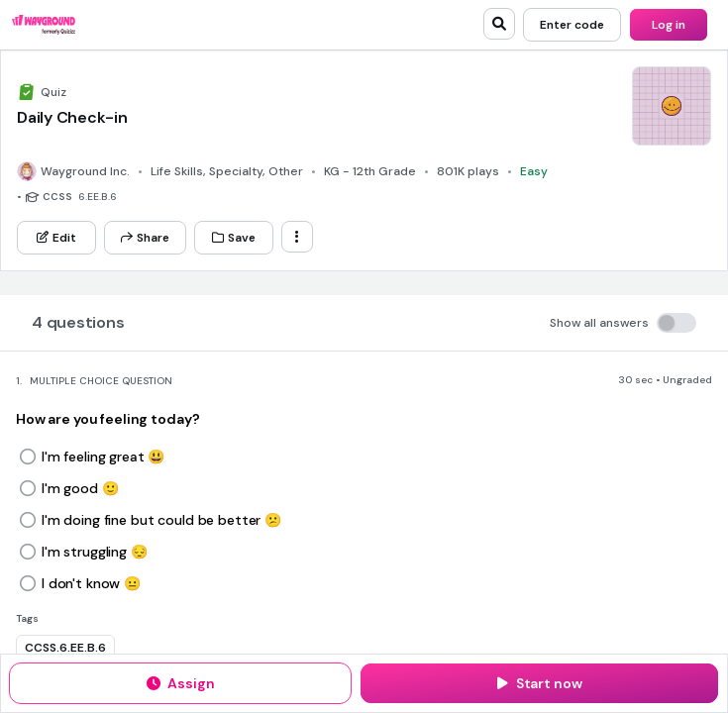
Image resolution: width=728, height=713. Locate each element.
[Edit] (56, 238)
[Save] (234, 238)
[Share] (145, 238)
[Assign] (180, 683)
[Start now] (539, 683)
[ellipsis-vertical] (297, 237)
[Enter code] (572, 25)
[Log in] (669, 25)
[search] (499, 24)
